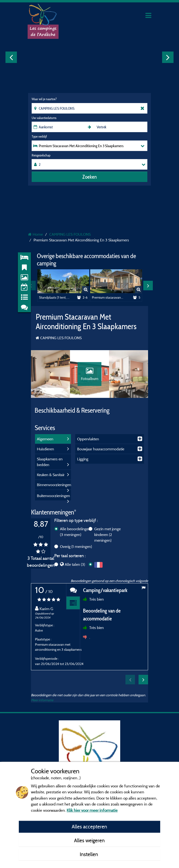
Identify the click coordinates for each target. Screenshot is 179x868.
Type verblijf (39, 136)
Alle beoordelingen (75, 532)
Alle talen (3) (75, 564)
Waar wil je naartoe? (44, 99)
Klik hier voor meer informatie (92, 810)
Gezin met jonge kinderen (107, 535)
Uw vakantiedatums (44, 118)
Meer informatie (42, 700)
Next (168, 57)
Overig (76, 546)
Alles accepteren (89, 826)
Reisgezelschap (41, 155)
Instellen (89, 854)
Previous (11, 57)
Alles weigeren (89, 840)
